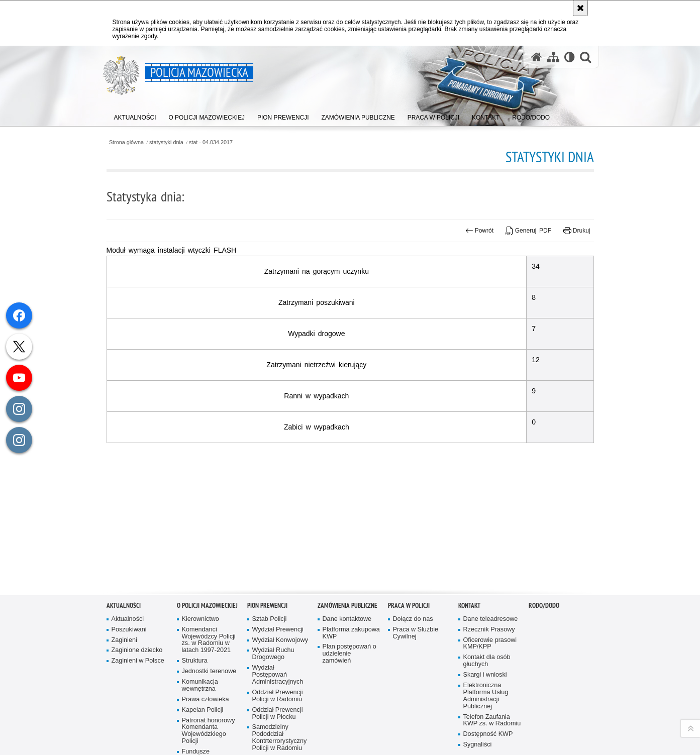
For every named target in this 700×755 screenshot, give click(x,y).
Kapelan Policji (203, 705)
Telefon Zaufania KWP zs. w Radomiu (492, 716)
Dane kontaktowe (347, 614)
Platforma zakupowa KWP (351, 628)
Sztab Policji (270, 614)
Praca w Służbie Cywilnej (416, 628)
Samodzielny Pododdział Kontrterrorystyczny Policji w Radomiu (280, 733)
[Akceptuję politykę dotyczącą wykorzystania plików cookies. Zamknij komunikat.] (580, 8)
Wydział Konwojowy (280, 635)
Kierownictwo (201, 614)
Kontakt (469, 601)
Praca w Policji (409, 601)
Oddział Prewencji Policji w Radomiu (278, 691)
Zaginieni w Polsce (138, 656)
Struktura (195, 656)
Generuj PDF (528, 231)
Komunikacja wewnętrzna (200, 680)
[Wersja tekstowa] (570, 57)
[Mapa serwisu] (553, 57)
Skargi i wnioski (485, 670)
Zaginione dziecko (137, 646)
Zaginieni (124, 635)
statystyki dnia (166, 142)
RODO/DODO (544, 601)
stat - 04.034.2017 (211, 142)
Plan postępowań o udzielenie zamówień (349, 649)
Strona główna (126, 142)
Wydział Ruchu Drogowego (273, 649)
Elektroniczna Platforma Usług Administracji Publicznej (486, 691)
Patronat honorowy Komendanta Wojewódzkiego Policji (209, 726)
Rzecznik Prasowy (489, 625)
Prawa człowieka (206, 694)
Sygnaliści (478, 740)
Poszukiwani (129, 625)
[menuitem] (135, 116)
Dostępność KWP (488, 730)
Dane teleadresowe (491, 614)
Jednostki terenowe (209, 667)
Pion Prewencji (267, 601)
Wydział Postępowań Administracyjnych (278, 670)
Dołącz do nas (413, 614)
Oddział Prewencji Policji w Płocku (278, 709)
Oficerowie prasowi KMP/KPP (490, 639)
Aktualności (124, 601)
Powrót (479, 231)
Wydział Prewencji (278, 625)
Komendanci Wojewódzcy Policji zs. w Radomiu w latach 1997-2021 (209, 635)
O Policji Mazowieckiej (207, 601)
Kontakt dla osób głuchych (487, 656)
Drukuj (577, 231)
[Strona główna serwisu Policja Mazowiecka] (537, 57)
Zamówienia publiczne (347, 601)
